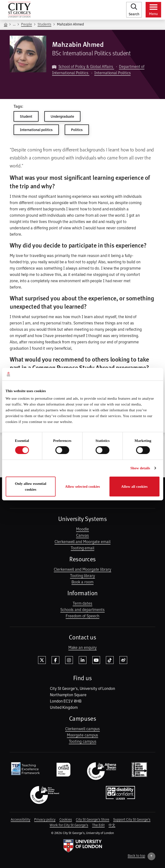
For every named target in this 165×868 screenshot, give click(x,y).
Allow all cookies (134, 487)
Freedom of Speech (82, 616)
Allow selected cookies (83, 487)
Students (44, 24)
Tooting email (82, 548)
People (27, 24)
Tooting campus (83, 741)
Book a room (82, 582)
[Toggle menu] (153, 10)
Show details (140, 468)
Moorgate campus (83, 735)
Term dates (82, 603)
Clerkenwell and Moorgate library (82, 569)
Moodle (82, 529)
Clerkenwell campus (83, 728)
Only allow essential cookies (31, 487)
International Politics (112, 73)
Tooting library (82, 575)
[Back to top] (141, 856)
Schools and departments (82, 609)
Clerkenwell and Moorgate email (82, 541)
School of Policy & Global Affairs (86, 66)
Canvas (82, 535)
